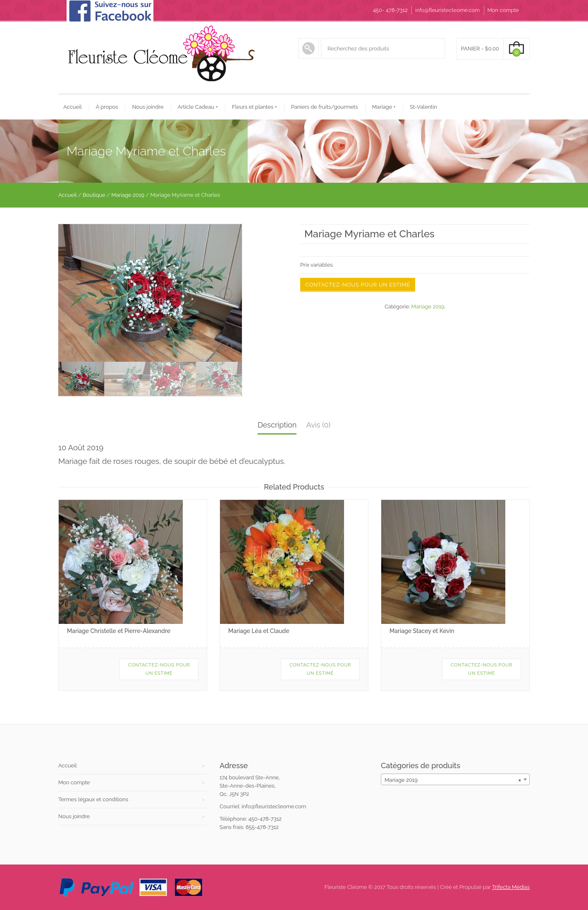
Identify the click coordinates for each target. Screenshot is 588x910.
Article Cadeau (198, 107)
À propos (107, 107)
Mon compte (503, 10)
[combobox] (455, 779)
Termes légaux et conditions (93, 799)
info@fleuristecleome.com (447, 10)
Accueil (73, 107)
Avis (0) (318, 425)
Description (277, 425)
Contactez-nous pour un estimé (358, 285)
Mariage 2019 (128, 195)
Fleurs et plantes (255, 107)
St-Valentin (423, 107)
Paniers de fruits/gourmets (325, 107)
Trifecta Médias (511, 887)
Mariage (384, 107)
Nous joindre (148, 107)
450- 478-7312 (390, 10)
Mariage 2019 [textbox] (453, 780)
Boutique (94, 195)
